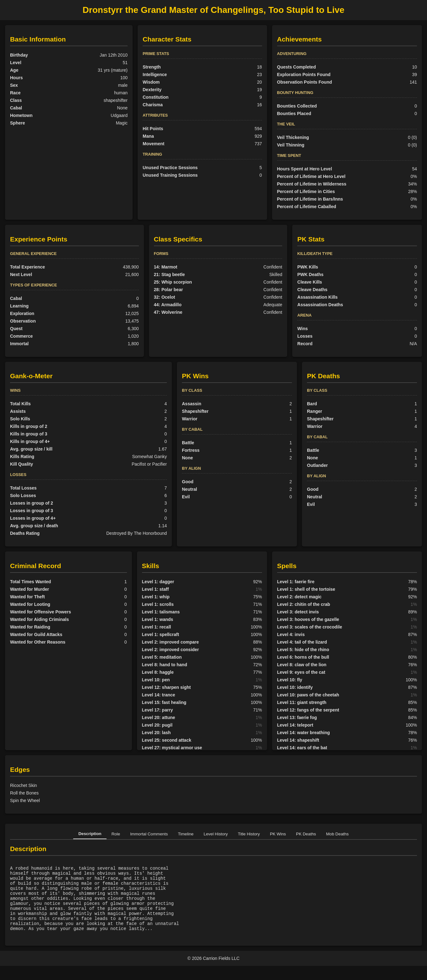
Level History (216, 834)
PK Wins (278, 834)
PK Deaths (306, 834)
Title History (249, 834)
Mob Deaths (337, 834)
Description (90, 834)
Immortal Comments (149, 834)
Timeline (186, 834)
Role (116, 834)
